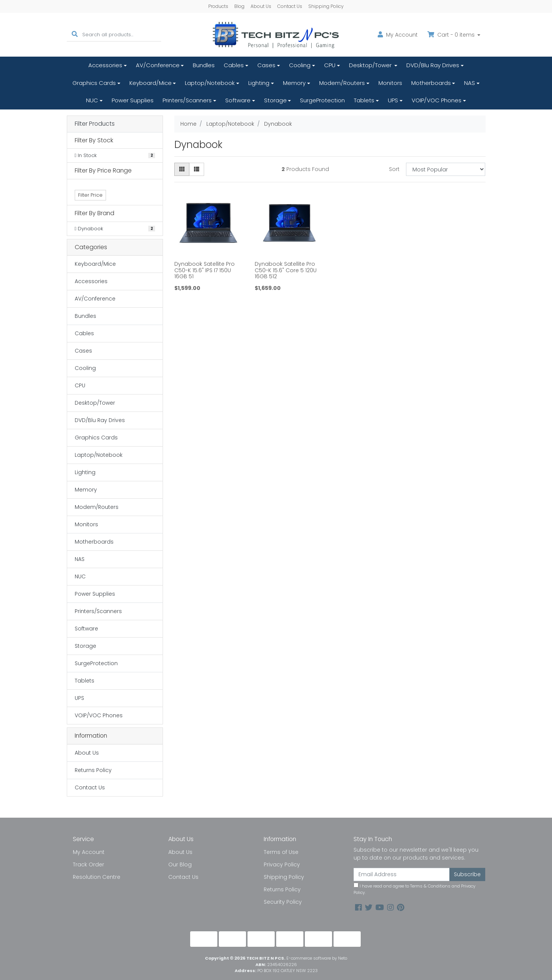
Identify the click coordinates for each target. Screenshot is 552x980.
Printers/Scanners (187, 100)
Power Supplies (133, 100)
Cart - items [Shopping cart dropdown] (452, 35)
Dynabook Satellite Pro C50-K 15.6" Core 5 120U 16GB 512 (286, 270)
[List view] (197, 169)
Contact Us (290, 6)
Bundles (204, 65)
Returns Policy (93, 770)
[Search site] (75, 35)
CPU (330, 65)
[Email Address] (402, 874)
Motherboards (431, 83)
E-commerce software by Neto (317, 958)
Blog (239, 6)
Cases (266, 65)
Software (238, 100)
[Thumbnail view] (182, 169)
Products (218, 6)
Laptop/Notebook (210, 83)
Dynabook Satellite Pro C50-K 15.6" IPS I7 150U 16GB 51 (205, 270)
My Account (89, 852)
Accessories (105, 65)
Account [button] (398, 35)
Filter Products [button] (95, 124)
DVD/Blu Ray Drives (433, 65)
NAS (470, 83)
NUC (92, 100)
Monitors (390, 83)
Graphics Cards (94, 83)
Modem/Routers (342, 83)
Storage (275, 100)
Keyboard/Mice (151, 83)
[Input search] (122, 35)
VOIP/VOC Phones (437, 100)
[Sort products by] (446, 169)
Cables (234, 65)
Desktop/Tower (371, 65)
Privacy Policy (282, 864)
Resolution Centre (97, 877)
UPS (393, 100)
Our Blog (180, 864)
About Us (261, 6)
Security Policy (283, 902)
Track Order (88, 864)
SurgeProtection (322, 100)
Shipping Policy (326, 6)
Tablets (364, 100)
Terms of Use (281, 852)
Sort (394, 169)
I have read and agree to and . (414, 889)
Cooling (300, 65)
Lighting (259, 83)
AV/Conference (158, 65)
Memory (294, 83)
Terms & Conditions (430, 886)
